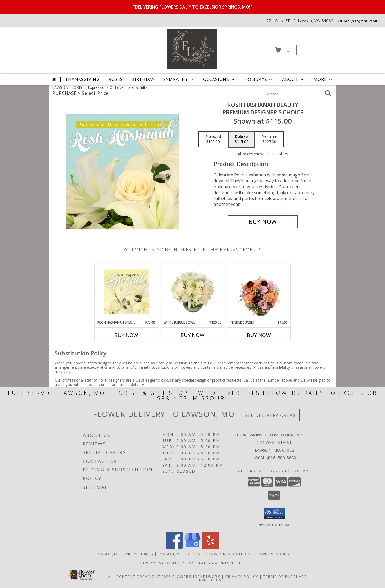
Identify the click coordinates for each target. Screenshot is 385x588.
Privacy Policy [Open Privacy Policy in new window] (242, 576)
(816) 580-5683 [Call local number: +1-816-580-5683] (365, 21)
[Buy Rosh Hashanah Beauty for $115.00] (263, 222)
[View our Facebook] (174, 547)
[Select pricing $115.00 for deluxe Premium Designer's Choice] (241, 139)
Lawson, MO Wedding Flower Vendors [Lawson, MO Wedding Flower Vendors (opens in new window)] (249, 554)
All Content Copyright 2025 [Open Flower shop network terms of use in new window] (140, 576)
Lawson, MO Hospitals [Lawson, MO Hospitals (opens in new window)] (181, 554)
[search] (328, 93)
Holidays (259, 79)
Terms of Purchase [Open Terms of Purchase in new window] (285, 576)
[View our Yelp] (211, 547)
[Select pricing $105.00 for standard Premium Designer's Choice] (213, 139)
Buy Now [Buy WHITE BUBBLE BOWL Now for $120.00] (192, 335)
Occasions (219, 79)
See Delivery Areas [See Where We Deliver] (270, 415)
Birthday (143, 79)
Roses (116, 79)
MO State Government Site (217, 563)
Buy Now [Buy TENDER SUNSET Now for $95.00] (259, 335)
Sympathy (179, 79)
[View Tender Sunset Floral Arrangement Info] (259, 292)
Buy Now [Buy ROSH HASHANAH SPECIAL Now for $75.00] (126, 335)
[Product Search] (294, 94)
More (323, 79)
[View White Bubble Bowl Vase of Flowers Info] (193, 292)
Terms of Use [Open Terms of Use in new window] (209, 580)
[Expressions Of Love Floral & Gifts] (192, 48)
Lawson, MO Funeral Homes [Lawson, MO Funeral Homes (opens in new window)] (124, 554)
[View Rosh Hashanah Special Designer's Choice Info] (126, 292)
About (293, 79)
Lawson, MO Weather (162, 563)
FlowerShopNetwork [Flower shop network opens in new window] (196, 576)
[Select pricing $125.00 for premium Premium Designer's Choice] (269, 139)
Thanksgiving (82, 79)
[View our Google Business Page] (192, 547)
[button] (282, 50)
